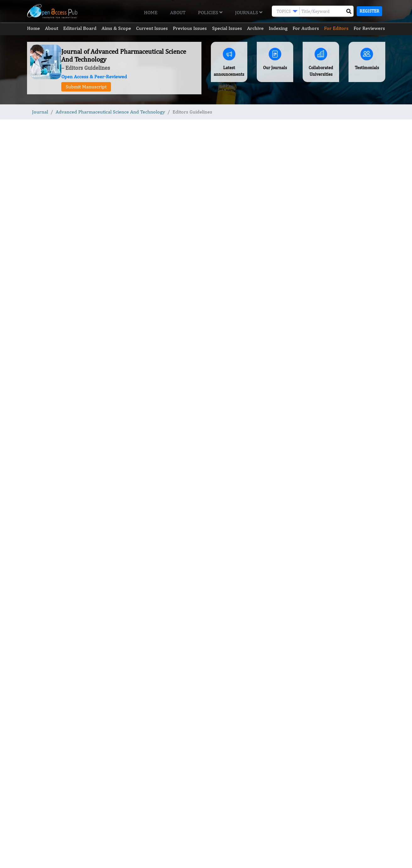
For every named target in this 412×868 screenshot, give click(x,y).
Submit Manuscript (86, 87)
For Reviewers (369, 28)
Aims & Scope (116, 28)
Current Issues (152, 28)
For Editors (336, 28)
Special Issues (227, 28)
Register (369, 11)
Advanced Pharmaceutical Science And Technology (110, 112)
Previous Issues (190, 28)
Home (151, 12)
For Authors (306, 28)
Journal (40, 112)
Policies (210, 12)
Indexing (278, 28)
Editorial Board (80, 28)
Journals (249, 12)
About (178, 12)
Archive (255, 28)
